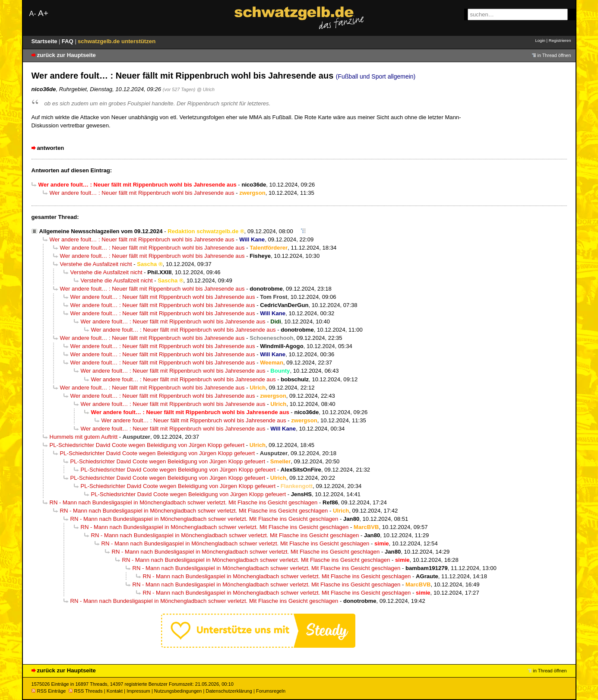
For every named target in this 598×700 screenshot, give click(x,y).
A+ (43, 13)
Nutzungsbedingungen (178, 691)
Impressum (138, 691)
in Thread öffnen (554, 55)
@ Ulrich (206, 89)
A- (33, 14)
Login (540, 40)
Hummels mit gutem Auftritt (84, 437)
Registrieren (560, 40)
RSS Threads (86, 691)
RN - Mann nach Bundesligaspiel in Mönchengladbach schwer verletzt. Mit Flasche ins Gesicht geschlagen (184, 502)
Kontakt (115, 691)
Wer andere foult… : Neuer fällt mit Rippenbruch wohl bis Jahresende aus (142, 193)
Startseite (45, 41)
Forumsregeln (271, 691)
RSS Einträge (49, 691)
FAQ (68, 41)
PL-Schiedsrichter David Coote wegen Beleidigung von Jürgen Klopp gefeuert (147, 445)
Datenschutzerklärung (229, 691)
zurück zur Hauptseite (66, 55)
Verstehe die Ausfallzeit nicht (96, 264)
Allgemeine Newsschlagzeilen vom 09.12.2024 (101, 231)
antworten (51, 148)
